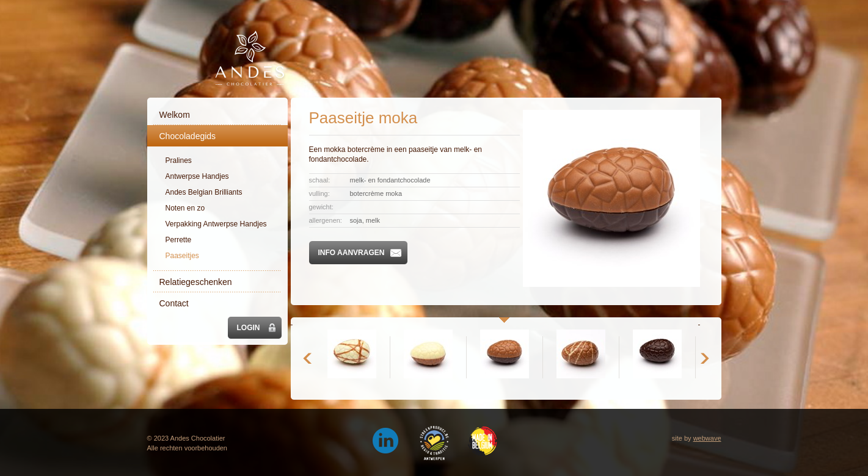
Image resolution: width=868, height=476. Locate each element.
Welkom (175, 115)
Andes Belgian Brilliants (204, 192)
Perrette (179, 240)
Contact (174, 303)
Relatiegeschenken (196, 282)
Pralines (179, 160)
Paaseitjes (182, 256)
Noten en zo (185, 208)
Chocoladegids (188, 136)
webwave (707, 438)
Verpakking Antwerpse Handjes (216, 224)
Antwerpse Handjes (197, 176)
